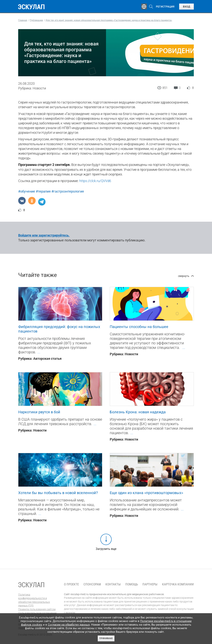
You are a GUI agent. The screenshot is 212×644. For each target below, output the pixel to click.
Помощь (132, 584)
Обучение (61, 7)
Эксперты (81, 7)
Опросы (123, 7)
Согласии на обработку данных (69, 625)
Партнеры (150, 584)
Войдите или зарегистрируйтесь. (44, 235)
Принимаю (106, 638)
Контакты (113, 584)
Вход (186, 7)
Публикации (103, 7)
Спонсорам (92, 584)
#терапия (43, 191)
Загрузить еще (106, 549)
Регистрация (165, 7)
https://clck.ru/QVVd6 (95, 181)
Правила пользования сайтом (37, 609)
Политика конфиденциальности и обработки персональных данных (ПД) (34, 600)
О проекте (71, 584)
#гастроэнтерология (68, 191)
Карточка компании (178, 584)
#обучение (27, 191)
